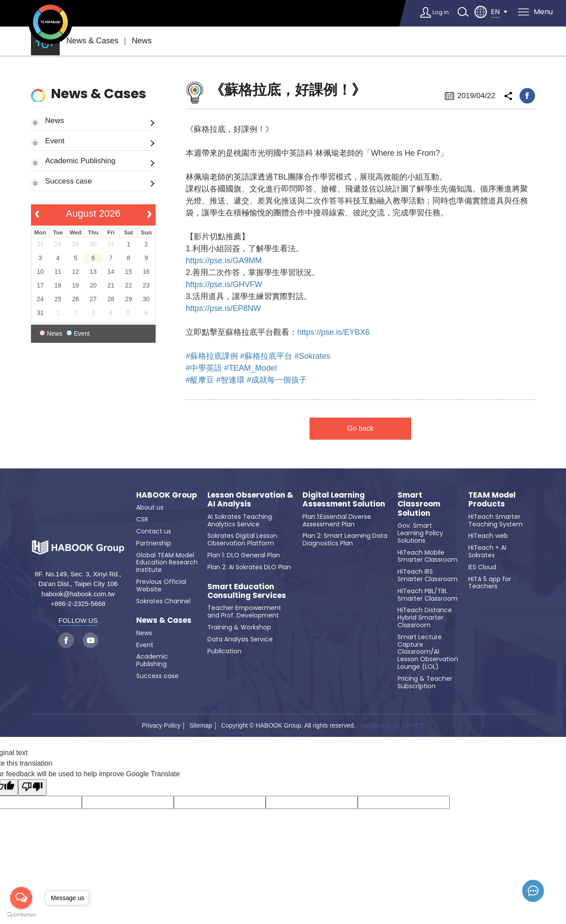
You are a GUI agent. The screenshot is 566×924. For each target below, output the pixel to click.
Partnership (154, 543)
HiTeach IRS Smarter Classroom (428, 575)
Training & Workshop (239, 627)
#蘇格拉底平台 (266, 356)
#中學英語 (204, 368)
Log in (437, 12)
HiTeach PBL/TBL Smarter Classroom (428, 595)
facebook (527, 96)
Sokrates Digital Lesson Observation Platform (242, 539)
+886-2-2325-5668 (78, 604)
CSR (142, 519)
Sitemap (201, 725)
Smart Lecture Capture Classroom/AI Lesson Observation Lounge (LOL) (428, 652)
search (462, 12)
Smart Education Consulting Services (247, 591)
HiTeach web (488, 536)
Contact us (154, 531)
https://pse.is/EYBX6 (333, 332)
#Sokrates (312, 356)
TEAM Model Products (492, 500)
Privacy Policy (161, 725)
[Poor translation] (32, 788)
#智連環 (230, 380)
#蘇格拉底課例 (212, 356)
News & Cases (92, 41)
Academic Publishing (80, 161)
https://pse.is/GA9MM (224, 261)
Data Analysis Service (240, 639)
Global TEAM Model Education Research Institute (167, 563)
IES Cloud (482, 567)
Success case (69, 181)
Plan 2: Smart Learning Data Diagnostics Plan (345, 539)
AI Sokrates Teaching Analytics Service (240, 520)
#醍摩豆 (200, 380)
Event (55, 141)
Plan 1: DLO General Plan (244, 555)
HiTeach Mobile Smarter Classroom (428, 556)
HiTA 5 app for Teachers (490, 583)
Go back (360, 428)
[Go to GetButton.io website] (21, 915)
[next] (149, 215)
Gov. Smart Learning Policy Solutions (420, 533)
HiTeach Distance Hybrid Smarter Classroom (425, 617)
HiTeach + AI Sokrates (487, 551)
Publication (224, 651)
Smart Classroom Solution (419, 504)
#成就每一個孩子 (277, 380)
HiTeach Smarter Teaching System (495, 520)
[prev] (37, 215)
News (142, 41)
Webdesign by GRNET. (392, 725)
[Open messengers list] (21, 898)
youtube (90, 640)
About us (150, 507)
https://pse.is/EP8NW (223, 308)
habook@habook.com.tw (78, 594)
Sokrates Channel (163, 601)
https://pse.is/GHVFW (224, 284)
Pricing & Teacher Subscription (425, 682)
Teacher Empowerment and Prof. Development (244, 612)
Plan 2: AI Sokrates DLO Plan (249, 567)
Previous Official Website (161, 585)
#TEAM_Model (250, 368)
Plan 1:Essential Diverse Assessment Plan (337, 520)
